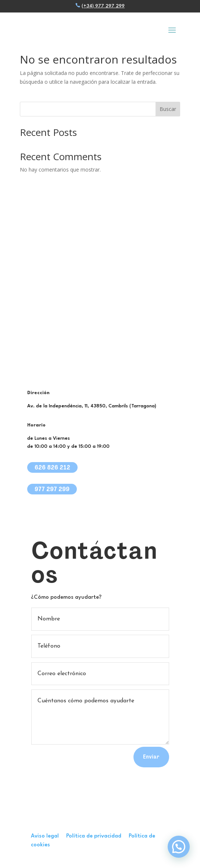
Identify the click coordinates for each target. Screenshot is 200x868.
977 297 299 (52, 489)
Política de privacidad (97, 836)
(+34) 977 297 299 (103, 6)
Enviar (151, 757)
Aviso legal (49, 836)
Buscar (168, 109)
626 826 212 (52, 467)
